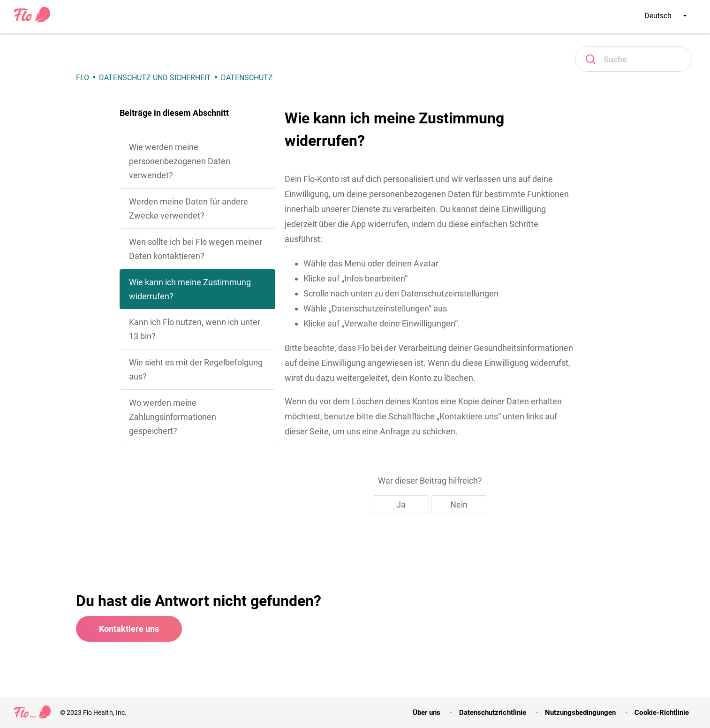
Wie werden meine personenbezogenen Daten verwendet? (180, 161)
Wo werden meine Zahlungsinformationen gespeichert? (173, 417)
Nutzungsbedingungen (581, 713)
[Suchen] (634, 59)
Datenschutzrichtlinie (493, 713)
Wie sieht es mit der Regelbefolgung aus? (196, 369)
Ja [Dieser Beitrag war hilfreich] (401, 504)
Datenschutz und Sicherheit (155, 78)
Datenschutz (247, 78)
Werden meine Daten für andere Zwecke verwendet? (189, 209)
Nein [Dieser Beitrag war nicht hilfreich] (459, 504)
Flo (83, 78)
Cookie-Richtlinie (662, 713)
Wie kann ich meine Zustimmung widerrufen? (190, 289)
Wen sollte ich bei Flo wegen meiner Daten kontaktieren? (196, 249)
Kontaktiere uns (129, 629)
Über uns (427, 713)
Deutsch (665, 16)
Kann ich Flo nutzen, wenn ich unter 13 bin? (195, 329)
